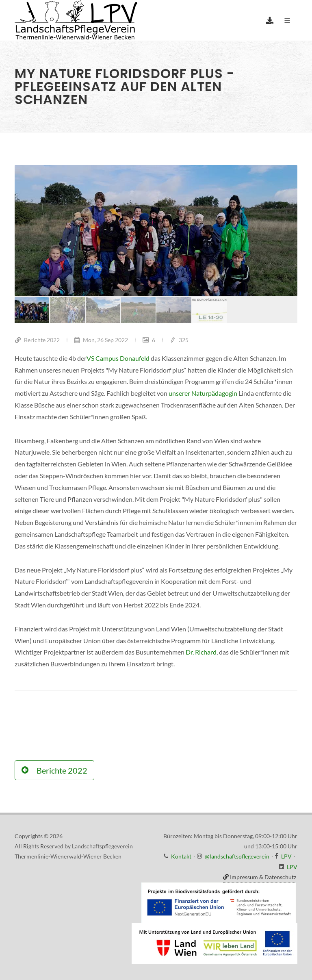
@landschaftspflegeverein (237, 856)
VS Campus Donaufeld (118, 358)
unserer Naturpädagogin (203, 393)
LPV (286, 856)
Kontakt (181, 856)
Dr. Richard (201, 652)
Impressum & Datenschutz (260, 877)
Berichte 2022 (37, 340)
